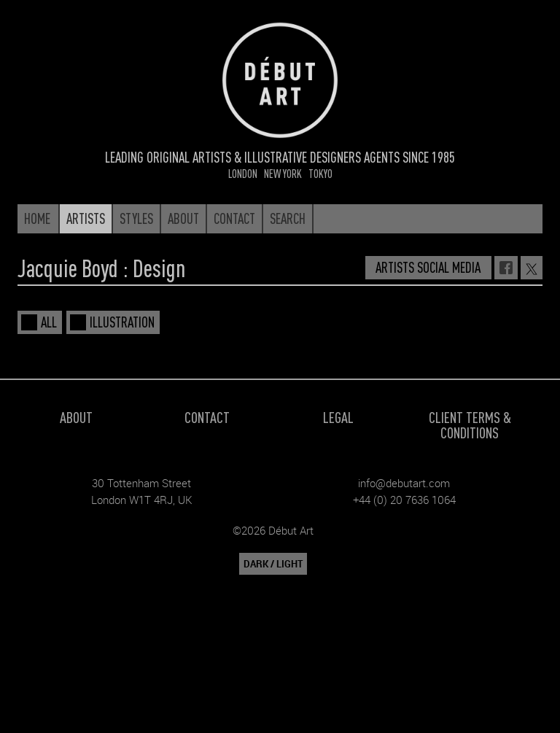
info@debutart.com (404, 483)
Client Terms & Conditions (470, 424)
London (243, 173)
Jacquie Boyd (68, 268)
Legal (338, 417)
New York (283, 173)
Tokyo (320, 173)
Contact (207, 417)
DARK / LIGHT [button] (273, 564)
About (76, 417)
